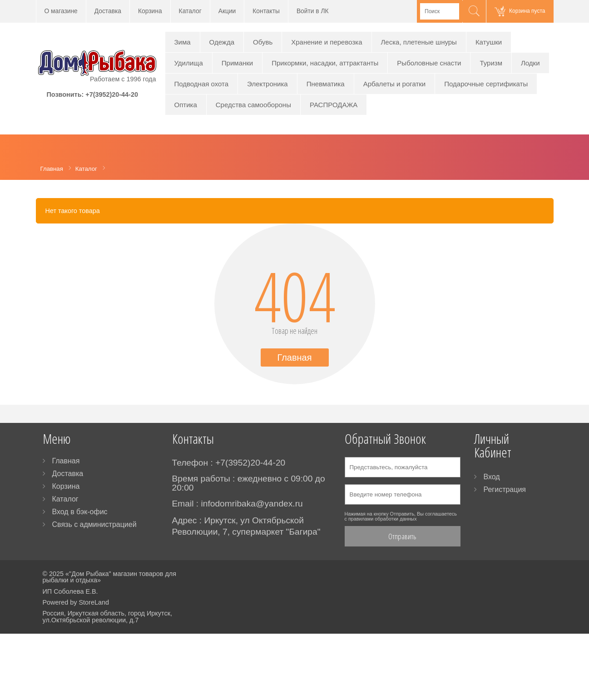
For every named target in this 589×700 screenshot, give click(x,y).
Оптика (186, 105)
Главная (294, 357)
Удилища (189, 63)
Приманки (237, 63)
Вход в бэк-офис (80, 512)
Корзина (150, 11)
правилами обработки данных (383, 519)
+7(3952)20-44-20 (112, 94)
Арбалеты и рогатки (395, 84)
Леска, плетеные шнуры (419, 42)
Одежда (222, 42)
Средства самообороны (253, 105)
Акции (227, 11)
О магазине (61, 11)
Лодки (530, 63)
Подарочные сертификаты (486, 84)
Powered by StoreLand (76, 602)
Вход (492, 477)
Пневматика (326, 84)
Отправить (402, 536)
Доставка (108, 11)
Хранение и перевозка (327, 42)
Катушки (489, 42)
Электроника (267, 84)
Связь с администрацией (94, 524)
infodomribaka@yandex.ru (252, 504)
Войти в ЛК (313, 11)
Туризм (491, 63)
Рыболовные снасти (429, 63)
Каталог (190, 11)
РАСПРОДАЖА (334, 105)
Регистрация (505, 489)
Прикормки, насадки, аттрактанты (325, 63)
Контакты (266, 11)
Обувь (263, 42)
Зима (183, 42)
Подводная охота (202, 84)
